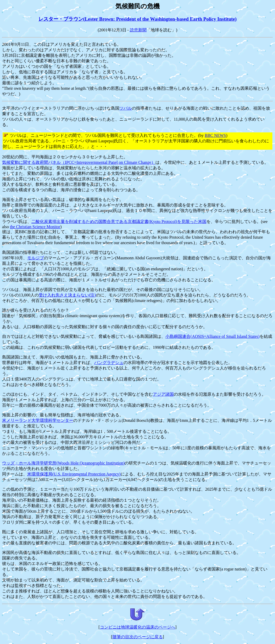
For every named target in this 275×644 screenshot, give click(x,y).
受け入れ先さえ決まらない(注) (67, 295)
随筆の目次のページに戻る (138, 637)
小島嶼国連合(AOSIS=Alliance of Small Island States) (212, 336)
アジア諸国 (163, 394)
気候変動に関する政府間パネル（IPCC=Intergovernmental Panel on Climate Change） (79, 162)
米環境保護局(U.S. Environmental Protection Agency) (74, 474)
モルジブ (36, 258)
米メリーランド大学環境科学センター (38, 420)
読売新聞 (138, 30)
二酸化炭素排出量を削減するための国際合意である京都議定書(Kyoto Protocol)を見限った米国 (119, 222)
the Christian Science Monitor (35, 227)
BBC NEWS (215, 135)
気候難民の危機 (137, 6)
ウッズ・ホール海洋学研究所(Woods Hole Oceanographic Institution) (63, 463)
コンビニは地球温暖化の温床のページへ (138, 627)
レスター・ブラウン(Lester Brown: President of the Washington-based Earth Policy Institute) (138, 19)
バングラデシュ (109, 363)
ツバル (126, 108)
